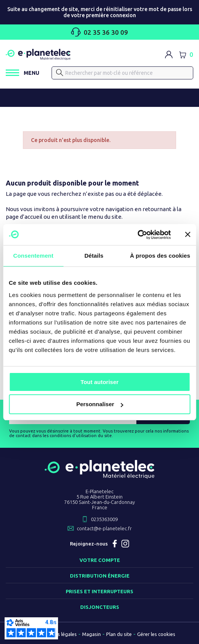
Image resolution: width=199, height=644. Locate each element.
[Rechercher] (122, 73)
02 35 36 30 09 (99, 32)
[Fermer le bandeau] (188, 234)
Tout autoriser (100, 382)
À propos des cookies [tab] (160, 256)
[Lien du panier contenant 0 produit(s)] (186, 55)
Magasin (91, 634)
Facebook (115, 544)
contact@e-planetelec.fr (104, 528)
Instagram (125, 544)
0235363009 (104, 519)
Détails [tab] (94, 256)
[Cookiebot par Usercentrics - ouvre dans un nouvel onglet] (137, 235)
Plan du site (119, 634)
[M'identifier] (169, 55)
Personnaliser (100, 404)
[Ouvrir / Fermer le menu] (23, 73)
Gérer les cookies (156, 634)
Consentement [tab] (33, 256)
